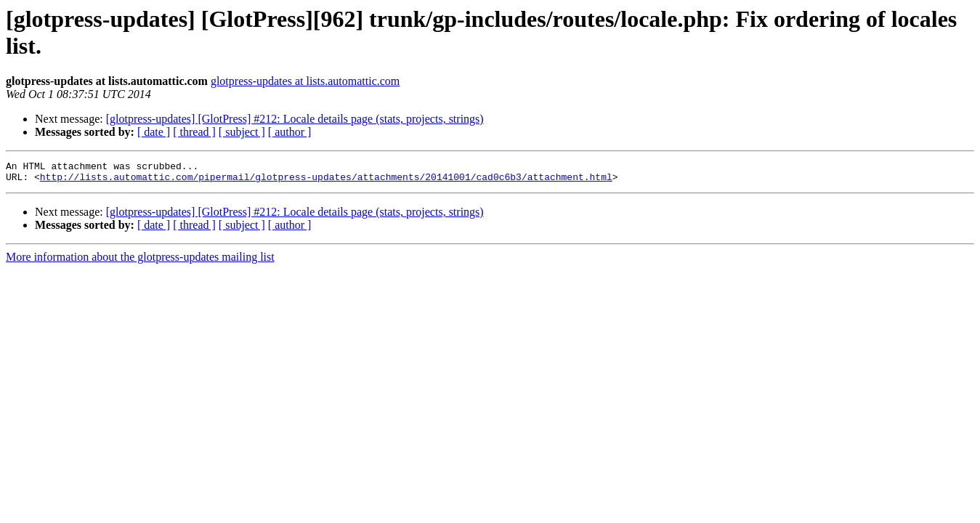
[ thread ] (194, 132)
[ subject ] (242, 132)
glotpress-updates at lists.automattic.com (305, 81)
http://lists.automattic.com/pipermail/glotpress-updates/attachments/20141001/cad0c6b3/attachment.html (326, 181)
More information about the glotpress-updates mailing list (140, 261)
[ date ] (154, 132)
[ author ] (290, 132)
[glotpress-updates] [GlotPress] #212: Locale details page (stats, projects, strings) (295, 119)
